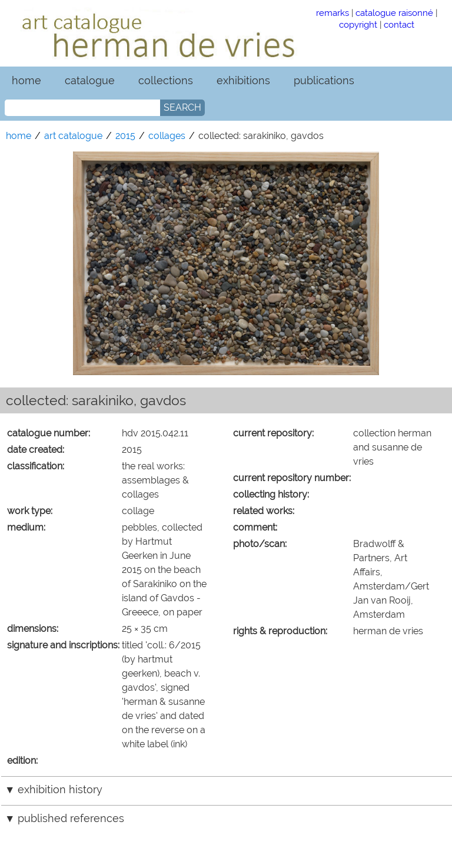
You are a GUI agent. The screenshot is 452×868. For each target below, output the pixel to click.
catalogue (90, 80)
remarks (333, 13)
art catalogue (73, 136)
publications (324, 80)
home (26, 80)
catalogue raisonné (394, 13)
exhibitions (243, 80)
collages (167, 136)
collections (166, 80)
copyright (358, 24)
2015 (125, 136)
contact (399, 24)
